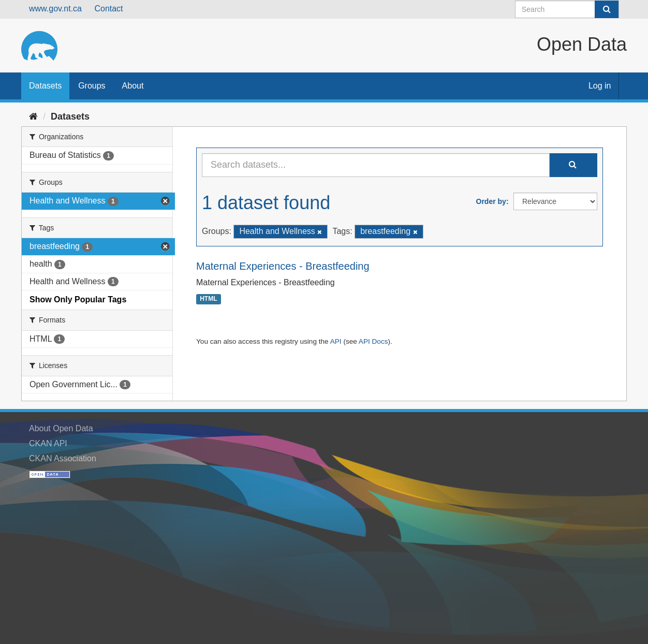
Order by (491, 201)
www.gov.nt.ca (55, 9)
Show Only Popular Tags (78, 299)
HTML (208, 299)
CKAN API (48, 443)
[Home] (33, 116)
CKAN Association (63, 458)
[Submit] (607, 9)
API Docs (373, 341)
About (133, 86)
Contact (108, 9)
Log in (600, 86)
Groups (92, 86)
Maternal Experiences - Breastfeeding (283, 266)
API (336, 341)
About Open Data (61, 428)
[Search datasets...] (376, 165)
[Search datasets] (567, 9)
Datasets (45, 86)
